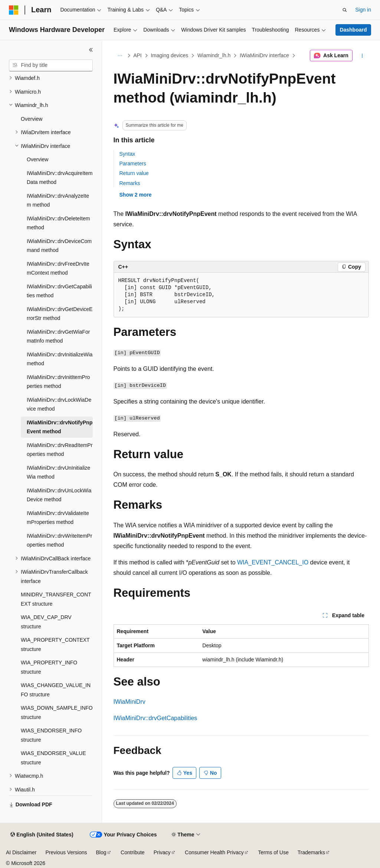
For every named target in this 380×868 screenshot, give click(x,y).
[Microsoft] (14, 10)
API (137, 55)
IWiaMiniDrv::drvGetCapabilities (155, 718)
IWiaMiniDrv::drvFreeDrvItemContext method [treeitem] (58, 268)
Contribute (133, 852)
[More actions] (362, 56)
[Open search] (345, 10)
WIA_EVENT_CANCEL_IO (273, 562)
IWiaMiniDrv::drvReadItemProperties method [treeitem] (60, 450)
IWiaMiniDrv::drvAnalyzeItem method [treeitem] (58, 200)
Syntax (127, 154)
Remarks (130, 183)
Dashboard (353, 30)
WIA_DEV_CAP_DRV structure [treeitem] (46, 622)
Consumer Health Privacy (214, 852)
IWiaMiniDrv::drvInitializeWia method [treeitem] (60, 359)
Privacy (162, 852)
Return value (134, 173)
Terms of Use (273, 852)
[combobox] (51, 65)
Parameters (133, 163)
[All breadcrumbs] (120, 56)
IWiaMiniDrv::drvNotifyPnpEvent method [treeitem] (60, 427)
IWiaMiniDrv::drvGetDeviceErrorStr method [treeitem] (60, 314)
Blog (101, 852)
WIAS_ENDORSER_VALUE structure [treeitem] (53, 758)
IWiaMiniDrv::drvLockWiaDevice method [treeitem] (59, 404)
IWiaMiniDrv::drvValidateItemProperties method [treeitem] (58, 518)
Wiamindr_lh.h (214, 55)
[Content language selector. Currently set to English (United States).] (42, 835)
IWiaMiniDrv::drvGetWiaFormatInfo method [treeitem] (58, 336)
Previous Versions (66, 852)
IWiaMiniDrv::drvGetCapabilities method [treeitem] (59, 291)
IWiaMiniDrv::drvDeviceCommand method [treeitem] (59, 246)
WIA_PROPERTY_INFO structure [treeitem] (49, 667)
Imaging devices (169, 55)
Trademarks (311, 852)
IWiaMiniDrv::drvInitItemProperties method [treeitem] (58, 382)
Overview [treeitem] (32, 119)
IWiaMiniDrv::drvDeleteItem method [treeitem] (58, 223)
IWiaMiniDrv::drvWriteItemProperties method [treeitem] (59, 540)
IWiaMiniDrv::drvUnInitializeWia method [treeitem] (58, 472)
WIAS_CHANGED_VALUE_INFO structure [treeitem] (56, 690)
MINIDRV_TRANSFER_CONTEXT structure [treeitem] (56, 599)
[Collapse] (91, 50)
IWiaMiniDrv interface (264, 55)
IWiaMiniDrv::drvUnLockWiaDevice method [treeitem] (59, 495)
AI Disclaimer (21, 852)
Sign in (363, 10)
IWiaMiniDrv (130, 702)
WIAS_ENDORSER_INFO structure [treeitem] (51, 735)
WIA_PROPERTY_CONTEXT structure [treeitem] (55, 644)
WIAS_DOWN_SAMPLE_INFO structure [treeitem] (57, 712)
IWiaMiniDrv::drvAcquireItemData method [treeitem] (60, 178)
